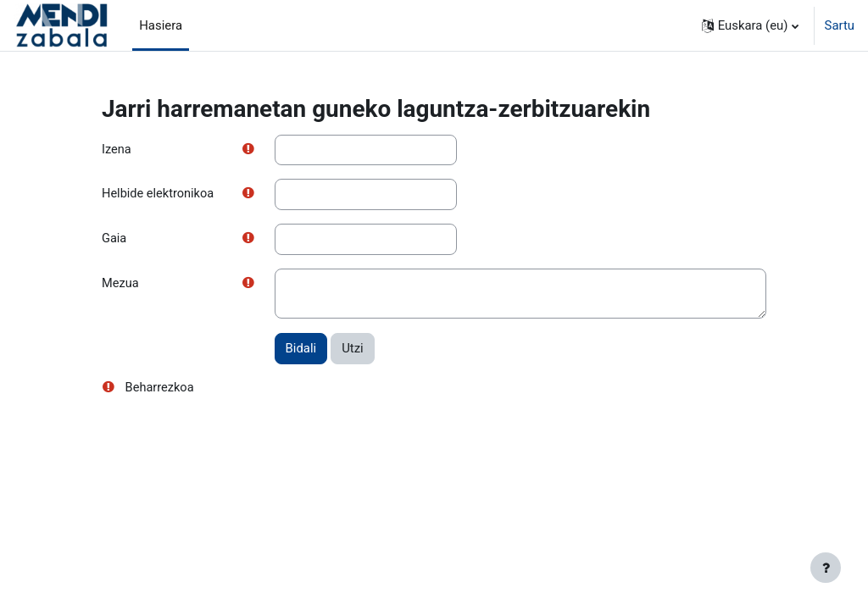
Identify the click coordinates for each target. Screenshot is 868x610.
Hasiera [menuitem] (161, 25)
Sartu (840, 25)
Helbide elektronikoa (159, 195)
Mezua (121, 286)
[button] (750, 25)
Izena (117, 150)
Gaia (114, 240)
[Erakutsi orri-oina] (826, 568)
